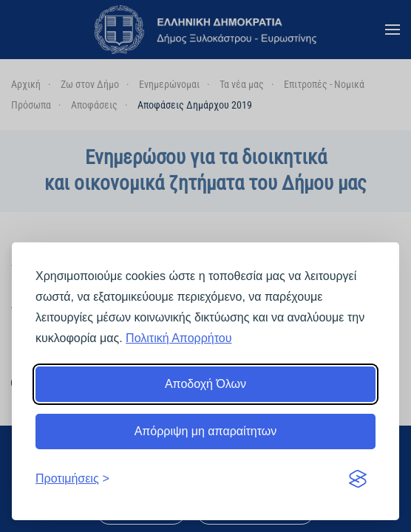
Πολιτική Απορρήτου (179, 338)
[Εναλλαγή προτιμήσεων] (72, 479)
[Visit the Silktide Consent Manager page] (358, 479)
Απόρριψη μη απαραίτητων (206, 431)
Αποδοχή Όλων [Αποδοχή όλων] (205, 384)
